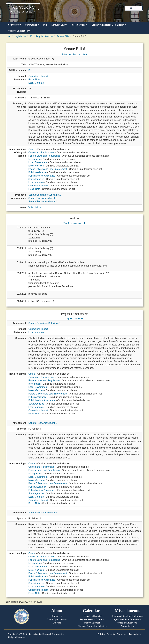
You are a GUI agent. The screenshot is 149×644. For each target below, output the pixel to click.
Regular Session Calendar (92, 619)
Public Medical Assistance (42, 176)
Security (111, 634)
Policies (101, 634)
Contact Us (57, 616)
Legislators (15, 25)
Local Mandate (36, 83)
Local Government (38, 162)
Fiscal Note (34, 79)
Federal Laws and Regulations (44, 156)
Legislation (20, 36)
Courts (32, 149)
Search (134, 8)
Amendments (80, 54)
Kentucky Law (59, 25)
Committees (32, 25)
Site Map (57, 623)
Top (66, 223)
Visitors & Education (19, 31)
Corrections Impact (38, 76)
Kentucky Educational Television (127, 616)
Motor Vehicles (36, 166)
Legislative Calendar (92, 616)
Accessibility (135, 634)
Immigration (34, 159)
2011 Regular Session (41, 36)
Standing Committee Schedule (92, 626)
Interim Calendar (92, 623)
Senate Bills (63, 36)
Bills (45, 25)
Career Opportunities (57, 619)
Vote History (35, 207)
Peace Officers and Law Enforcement (48, 169)
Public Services (79, 25)
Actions (66, 54)
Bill (30, 70)
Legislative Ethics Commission (127, 619)
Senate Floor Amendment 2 (43, 201)
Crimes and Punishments (41, 152)
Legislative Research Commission (109, 25)
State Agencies (36, 179)
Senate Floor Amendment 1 (43, 198)
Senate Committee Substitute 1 (44, 195)
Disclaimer (122, 634)
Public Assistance (37, 172)
